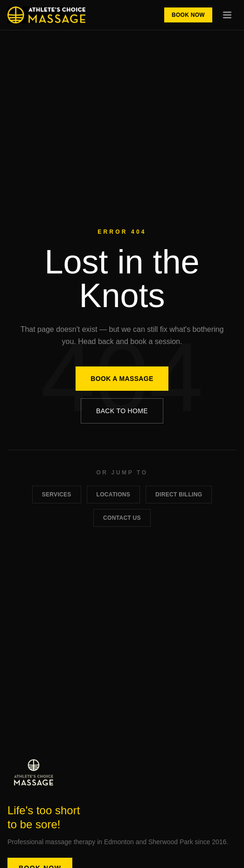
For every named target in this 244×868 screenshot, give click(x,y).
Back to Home (122, 411)
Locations (113, 495)
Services (57, 495)
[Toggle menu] (227, 15)
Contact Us (122, 518)
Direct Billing (179, 495)
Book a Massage (122, 379)
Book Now (188, 15)
